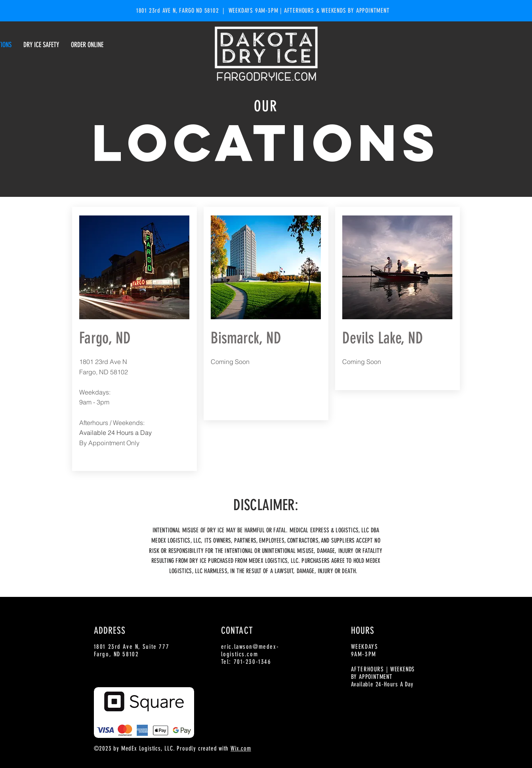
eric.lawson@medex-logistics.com (250, 650)
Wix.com (241, 748)
